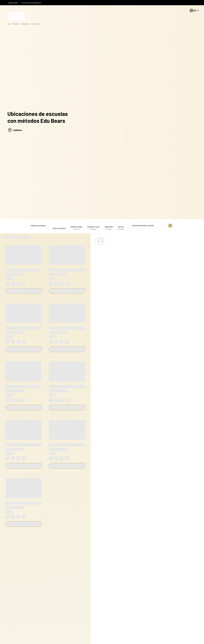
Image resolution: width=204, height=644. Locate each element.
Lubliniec (35, 24)
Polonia (16, 24)
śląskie (25, 24)
